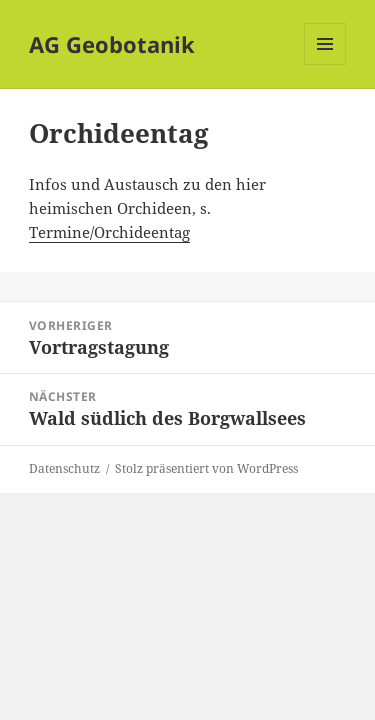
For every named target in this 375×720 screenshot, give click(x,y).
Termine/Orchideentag (109, 232)
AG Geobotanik (112, 44)
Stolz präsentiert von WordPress (206, 468)
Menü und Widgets (325, 64)
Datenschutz (64, 468)
